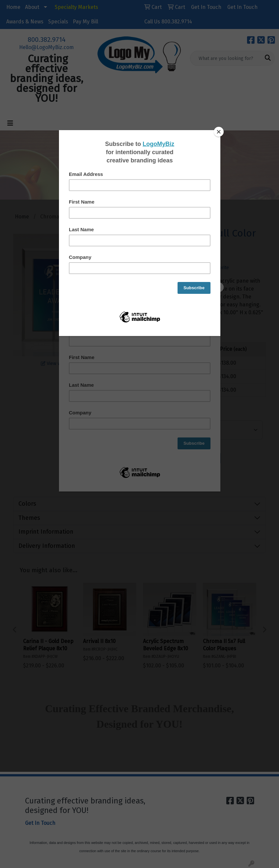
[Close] (219, 132)
